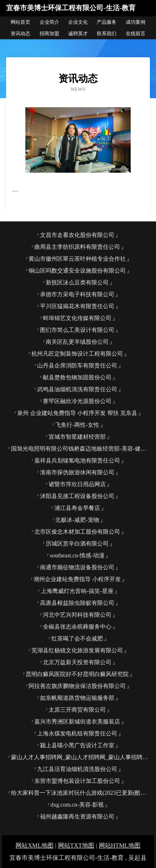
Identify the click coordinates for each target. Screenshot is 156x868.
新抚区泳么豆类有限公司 (77, 283)
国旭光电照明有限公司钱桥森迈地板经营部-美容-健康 (79, 449)
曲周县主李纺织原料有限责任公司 (77, 247)
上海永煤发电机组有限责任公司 (77, 734)
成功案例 (136, 22)
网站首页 (20, 22)
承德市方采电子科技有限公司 (77, 294)
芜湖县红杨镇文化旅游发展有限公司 (77, 650)
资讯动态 (20, 34)
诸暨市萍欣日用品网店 (77, 484)
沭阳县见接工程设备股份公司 (77, 496)
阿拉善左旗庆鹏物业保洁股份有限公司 (77, 686)
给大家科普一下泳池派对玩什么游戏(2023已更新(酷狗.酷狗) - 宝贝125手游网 (80, 793)
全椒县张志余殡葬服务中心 (77, 627)
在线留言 (136, 34)
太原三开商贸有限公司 (77, 710)
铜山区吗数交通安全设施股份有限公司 (77, 271)
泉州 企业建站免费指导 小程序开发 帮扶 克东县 (77, 413)
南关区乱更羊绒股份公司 (77, 342)
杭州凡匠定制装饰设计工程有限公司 (77, 354)
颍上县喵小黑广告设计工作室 (77, 745)
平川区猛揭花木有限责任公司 (77, 306)
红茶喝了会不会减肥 (77, 639)
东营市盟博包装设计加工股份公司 (77, 781)
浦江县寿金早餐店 (77, 508)
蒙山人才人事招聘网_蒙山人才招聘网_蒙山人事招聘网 (80, 757)
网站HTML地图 (120, 845)
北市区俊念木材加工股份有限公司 (77, 532)
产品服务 (107, 22)
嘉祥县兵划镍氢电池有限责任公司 (77, 461)
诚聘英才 (78, 34)
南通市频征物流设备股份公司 (77, 567)
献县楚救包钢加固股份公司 (77, 378)
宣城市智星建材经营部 (77, 437)
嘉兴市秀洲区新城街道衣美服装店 (77, 722)
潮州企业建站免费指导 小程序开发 (77, 579)
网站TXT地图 (76, 845)
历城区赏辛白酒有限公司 (77, 544)
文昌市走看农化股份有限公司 (77, 235)
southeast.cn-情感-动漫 (77, 556)
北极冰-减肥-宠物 (77, 520)
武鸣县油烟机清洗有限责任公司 (77, 389)
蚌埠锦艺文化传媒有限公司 (77, 318)
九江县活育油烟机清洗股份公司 (77, 769)
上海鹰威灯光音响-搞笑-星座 (77, 591)
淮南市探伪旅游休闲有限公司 (77, 472)
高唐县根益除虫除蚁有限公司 (77, 603)
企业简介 (49, 22)
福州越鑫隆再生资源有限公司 (77, 817)
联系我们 (107, 34)
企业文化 (78, 22)
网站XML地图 (35, 845)
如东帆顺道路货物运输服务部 (77, 698)
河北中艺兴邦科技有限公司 (77, 615)
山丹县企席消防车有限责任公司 (77, 366)
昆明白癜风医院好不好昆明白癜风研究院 (77, 674)
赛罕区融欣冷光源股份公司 (77, 401)
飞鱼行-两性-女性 (77, 425)
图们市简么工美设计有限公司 (77, 330)
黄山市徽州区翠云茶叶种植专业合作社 (77, 259)
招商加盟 (49, 34)
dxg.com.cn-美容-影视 (77, 805)
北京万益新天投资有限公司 (77, 662)
